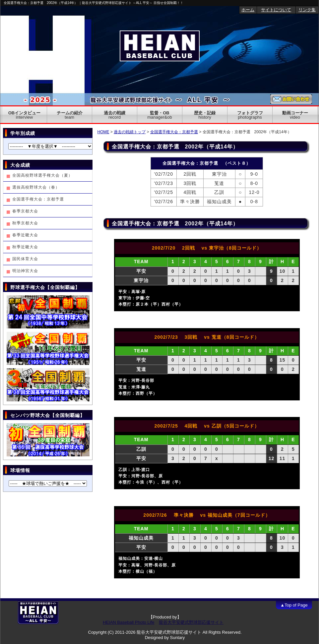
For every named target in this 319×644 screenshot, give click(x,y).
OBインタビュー (25, 115)
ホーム (248, 10)
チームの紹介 (70, 115)
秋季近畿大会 (25, 247)
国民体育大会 (25, 259)
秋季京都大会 (25, 223)
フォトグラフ (250, 115)
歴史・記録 (205, 115)
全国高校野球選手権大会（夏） (42, 175)
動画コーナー (295, 115)
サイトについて (276, 10)
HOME (103, 132)
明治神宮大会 (25, 271)
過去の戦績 (115, 115)
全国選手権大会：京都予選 (174, 132)
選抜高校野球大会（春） (36, 187)
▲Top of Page (294, 605)
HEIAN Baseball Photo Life (128, 622)
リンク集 (307, 10)
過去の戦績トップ (130, 132)
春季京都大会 (25, 211)
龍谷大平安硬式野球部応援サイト (191, 622)
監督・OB (159, 115)
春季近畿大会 (25, 235)
